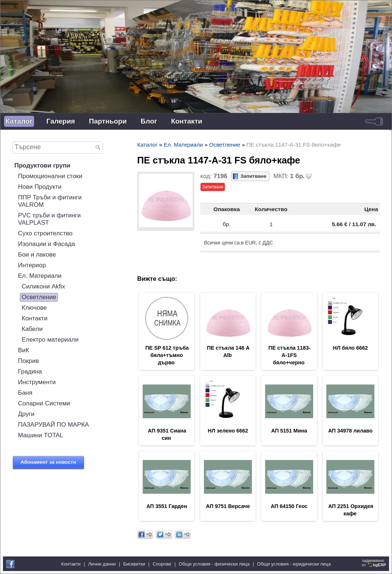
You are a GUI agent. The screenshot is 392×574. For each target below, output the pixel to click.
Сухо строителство (45, 233)
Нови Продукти (40, 187)
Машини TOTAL (41, 435)
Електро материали (50, 340)
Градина (30, 371)
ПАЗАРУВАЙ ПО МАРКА (54, 425)
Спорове (162, 564)
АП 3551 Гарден (167, 506)
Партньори (108, 121)
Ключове (34, 308)
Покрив (28, 361)
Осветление (39, 297)
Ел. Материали (40, 276)
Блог (149, 121)
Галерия (61, 121)
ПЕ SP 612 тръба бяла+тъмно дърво (167, 355)
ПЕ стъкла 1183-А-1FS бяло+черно (290, 355)
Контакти (186, 121)
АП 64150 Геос (289, 506)
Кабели (32, 329)
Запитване (254, 176)
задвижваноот (375, 563)
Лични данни (102, 564)
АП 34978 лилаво (350, 431)
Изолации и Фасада (46, 244)
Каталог (19, 121)
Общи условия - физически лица (214, 564)
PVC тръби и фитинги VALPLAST (49, 219)
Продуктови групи (42, 165)
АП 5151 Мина (289, 431)
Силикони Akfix (43, 286)
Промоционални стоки (50, 176)
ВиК (24, 350)
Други (26, 414)
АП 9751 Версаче (228, 506)
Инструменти (37, 382)
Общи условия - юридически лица (294, 564)
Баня (25, 393)
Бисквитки (134, 564)
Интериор (32, 265)
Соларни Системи (44, 403)
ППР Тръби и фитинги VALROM (50, 201)
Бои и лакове (37, 255)
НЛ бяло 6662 (350, 348)
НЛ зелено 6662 (228, 431)
